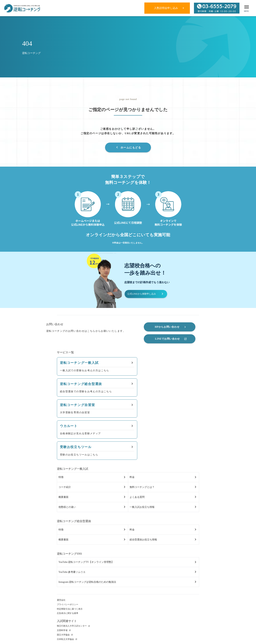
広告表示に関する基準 (68, 588)
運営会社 (61, 575)
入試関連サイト (67, 596)
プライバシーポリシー (68, 579)
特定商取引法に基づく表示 (70, 584)
